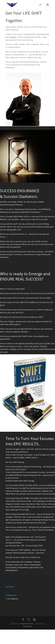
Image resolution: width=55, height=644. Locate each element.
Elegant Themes (27, 624)
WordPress (27, 626)
